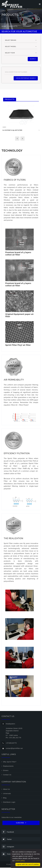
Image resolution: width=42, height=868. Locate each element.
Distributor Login (9, 803)
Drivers (6, 771)
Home (4, 27)
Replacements (8, 767)
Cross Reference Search (26, 79)
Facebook (8, 832)
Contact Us (7, 775)
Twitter (7, 840)
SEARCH (33, 59)
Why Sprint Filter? (10, 762)
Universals (7, 794)
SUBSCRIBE (21, 823)
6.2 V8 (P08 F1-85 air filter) (12, 131)
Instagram (8, 847)
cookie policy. (20, 861)
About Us (7, 790)
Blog (5, 798)
